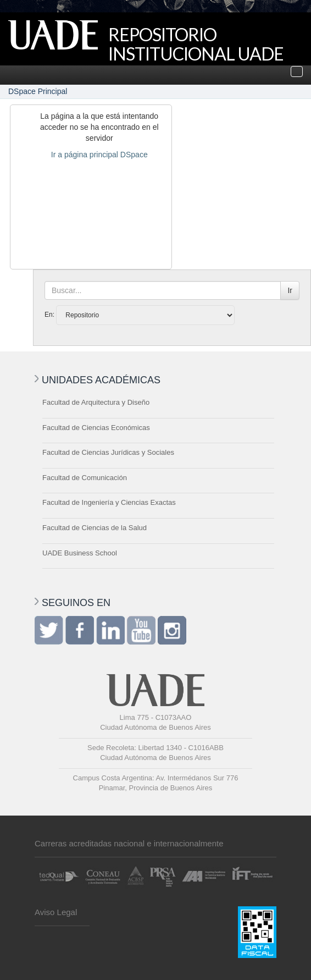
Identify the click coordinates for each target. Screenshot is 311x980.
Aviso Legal (56, 912)
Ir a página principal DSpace (99, 155)
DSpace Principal (38, 91)
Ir (290, 290)
